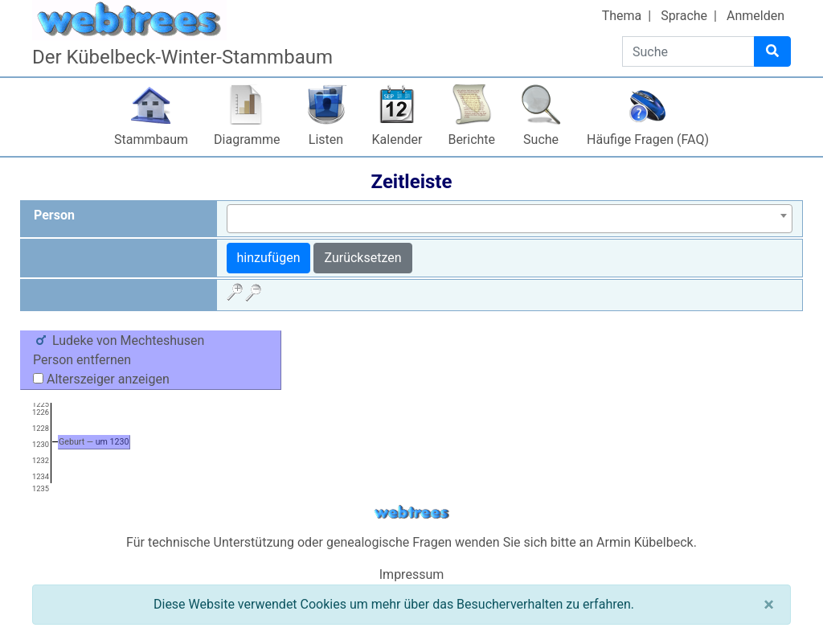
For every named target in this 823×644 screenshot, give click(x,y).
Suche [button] (541, 139)
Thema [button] (622, 16)
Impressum (412, 574)
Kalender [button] (397, 139)
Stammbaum (151, 139)
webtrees (411, 513)
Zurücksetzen (362, 258)
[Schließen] (769, 605)
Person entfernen (82, 360)
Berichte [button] (471, 139)
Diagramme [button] (247, 139)
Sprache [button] (684, 16)
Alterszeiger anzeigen (101, 379)
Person (54, 215)
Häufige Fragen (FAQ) (648, 139)
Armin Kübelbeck (645, 542)
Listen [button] (326, 139)
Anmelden (755, 16)
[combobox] (510, 219)
